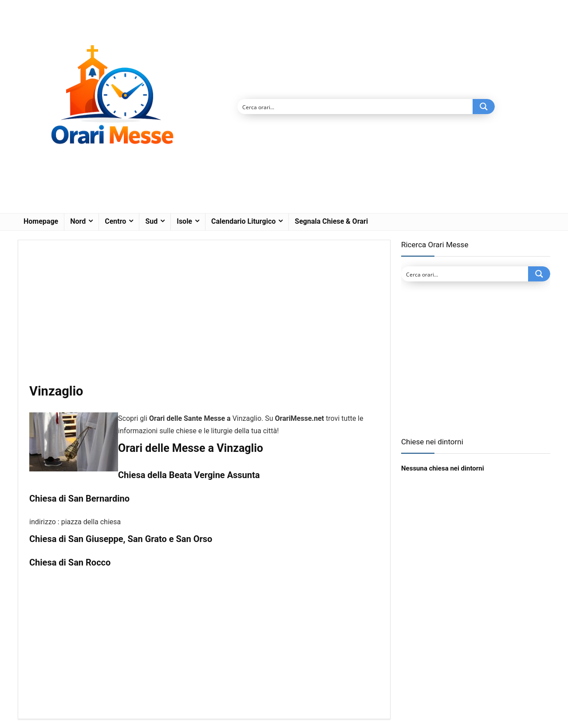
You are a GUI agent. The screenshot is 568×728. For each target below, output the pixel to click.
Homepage (41, 221)
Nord (78, 221)
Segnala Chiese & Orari (331, 221)
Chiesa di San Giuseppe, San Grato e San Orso (121, 539)
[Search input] (355, 107)
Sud (151, 221)
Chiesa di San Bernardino (79, 499)
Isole (184, 221)
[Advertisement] (204, 317)
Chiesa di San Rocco (70, 562)
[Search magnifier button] (484, 107)
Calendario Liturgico (243, 221)
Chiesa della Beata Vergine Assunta (189, 475)
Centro (115, 221)
